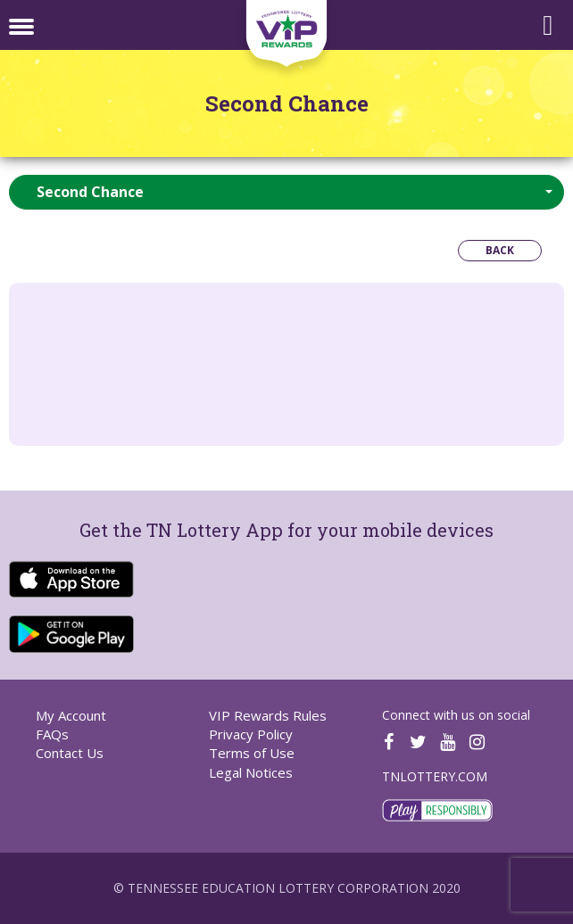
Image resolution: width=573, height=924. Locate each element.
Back (500, 250)
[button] (286, 192)
